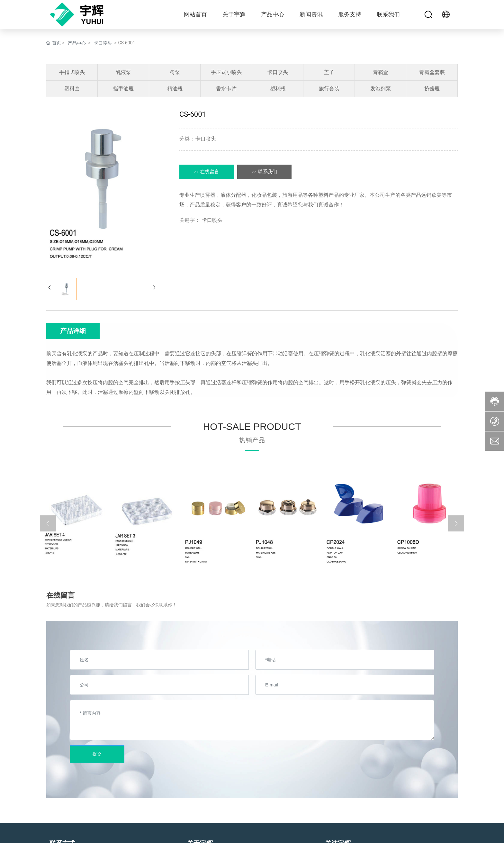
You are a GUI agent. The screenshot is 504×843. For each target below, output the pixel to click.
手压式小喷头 (226, 72)
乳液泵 (123, 72)
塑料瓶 (278, 89)
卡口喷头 (103, 43)
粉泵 (175, 72)
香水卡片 (226, 89)
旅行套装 (329, 89)
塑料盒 (72, 89)
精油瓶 (175, 89)
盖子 (329, 72)
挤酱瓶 (432, 89)
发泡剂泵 (381, 89)
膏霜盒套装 (432, 72)
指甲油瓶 (123, 89)
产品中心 (77, 43)
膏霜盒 (381, 72)
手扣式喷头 (72, 72)
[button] (48, 523)
